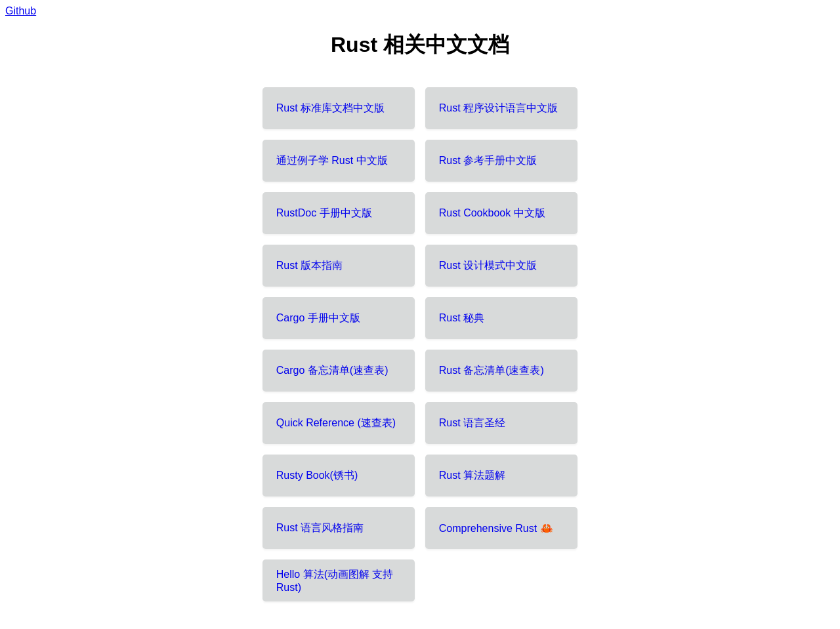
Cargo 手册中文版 (318, 318)
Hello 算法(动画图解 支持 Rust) (335, 581)
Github (21, 11)
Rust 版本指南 (309, 265)
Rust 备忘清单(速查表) (492, 370)
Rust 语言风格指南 (320, 528)
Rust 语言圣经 (472, 423)
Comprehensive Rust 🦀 (496, 528)
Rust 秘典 (462, 318)
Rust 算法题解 (472, 475)
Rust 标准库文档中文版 (330, 108)
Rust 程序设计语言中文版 (498, 108)
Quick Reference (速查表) (336, 423)
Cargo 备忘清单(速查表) (332, 370)
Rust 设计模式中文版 (488, 265)
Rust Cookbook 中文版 (492, 213)
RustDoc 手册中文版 (324, 213)
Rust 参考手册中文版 (488, 160)
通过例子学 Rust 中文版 (332, 160)
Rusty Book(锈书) (317, 475)
